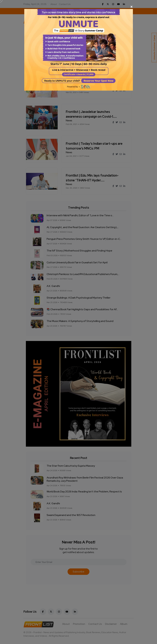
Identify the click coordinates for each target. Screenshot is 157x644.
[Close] (79, 7)
